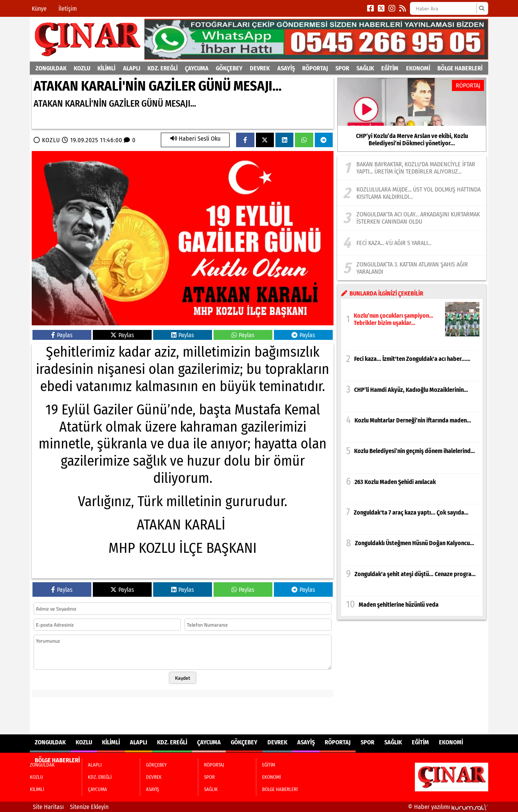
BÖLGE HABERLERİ (460, 68)
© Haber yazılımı (448, 807)
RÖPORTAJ (315, 68)
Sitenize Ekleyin (89, 807)
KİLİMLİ (106, 68)
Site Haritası (48, 807)
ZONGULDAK (51, 68)
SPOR (342, 68)
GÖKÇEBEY (229, 68)
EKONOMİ (418, 68)
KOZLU (82, 68)
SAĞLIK (365, 68)
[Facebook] (371, 8)
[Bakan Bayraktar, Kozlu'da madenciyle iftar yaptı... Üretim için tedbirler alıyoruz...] (412, 168)
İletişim (68, 9)
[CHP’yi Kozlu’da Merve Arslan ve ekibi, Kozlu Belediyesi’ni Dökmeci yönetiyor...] (412, 115)
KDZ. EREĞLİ (163, 68)
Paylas (62, 335)
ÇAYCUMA (197, 68)
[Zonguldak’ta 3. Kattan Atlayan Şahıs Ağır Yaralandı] (412, 268)
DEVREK (260, 68)
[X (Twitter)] (381, 8)
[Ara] (482, 8)
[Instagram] (392, 8)
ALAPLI (132, 68)
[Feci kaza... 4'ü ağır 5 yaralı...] (412, 243)
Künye (39, 9)
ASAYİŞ (286, 68)
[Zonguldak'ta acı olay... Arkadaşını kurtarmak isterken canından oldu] (412, 218)
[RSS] (403, 8)
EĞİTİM (390, 68)
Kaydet (183, 678)
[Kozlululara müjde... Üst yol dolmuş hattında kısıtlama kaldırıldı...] (412, 193)
